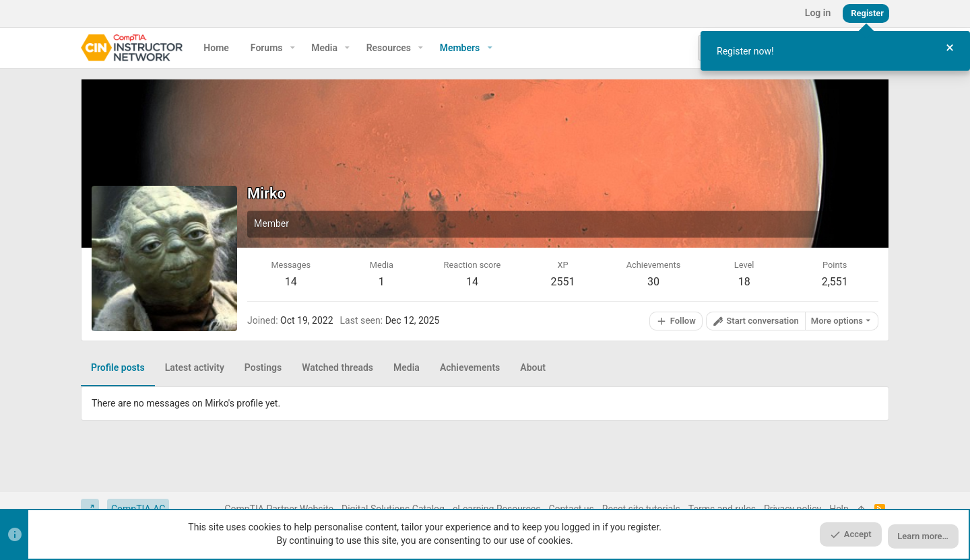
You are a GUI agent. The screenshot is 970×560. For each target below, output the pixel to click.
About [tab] (533, 367)
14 (291, 282)
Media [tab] (407, 367)
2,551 (835, 282)
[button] (293, 48)
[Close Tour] (950, 48)
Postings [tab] (263, 367)
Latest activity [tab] (195, 367)
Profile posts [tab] (118, 367)
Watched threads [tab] (337, 367)
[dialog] (835, 51)
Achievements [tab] (470, 367)
